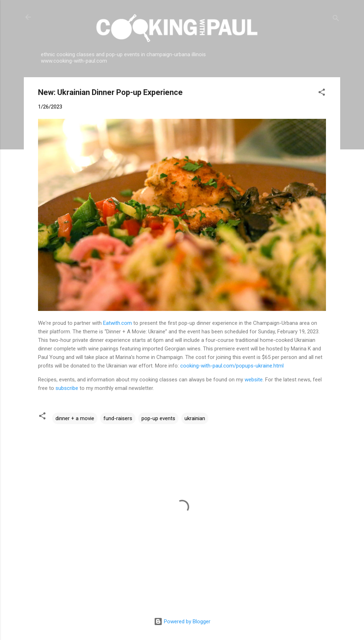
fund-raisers (118, 418)
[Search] (336, 19)
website (254, 380)
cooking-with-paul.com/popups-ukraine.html (232, 366)
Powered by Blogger (182, 622)
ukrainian (195, 418)
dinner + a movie (75, 418)
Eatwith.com (117, 323)
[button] (322, 93)
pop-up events (158, 418)
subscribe (67, 388)
